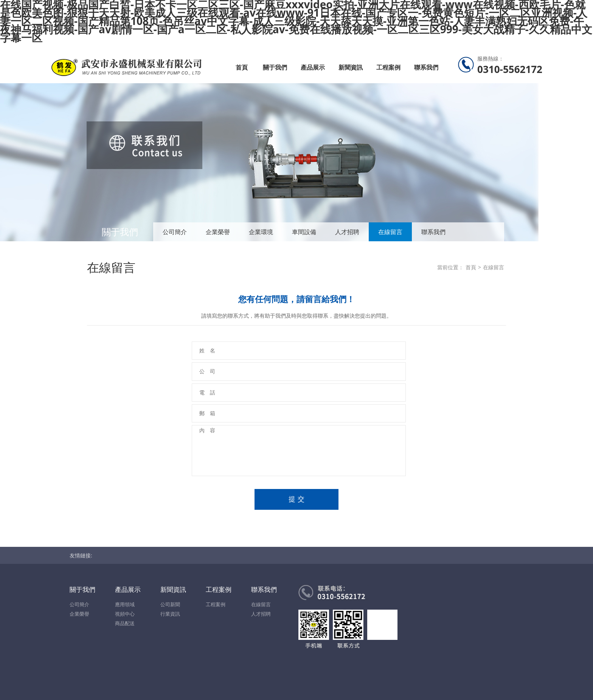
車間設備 (304, 232)
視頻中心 (125, 614)
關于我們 (275, 67)
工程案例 (388, 67)
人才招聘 (347, 232)
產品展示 (313, 67)
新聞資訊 (351, 67)
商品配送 (125, 623)
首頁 (242, 67)
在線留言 (390, 232)
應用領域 (125, 604)
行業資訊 (170, 614)
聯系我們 (426, 67)
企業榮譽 (218, 232)
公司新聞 (170, 604)
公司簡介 (175, 232)
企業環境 (261, 232)
